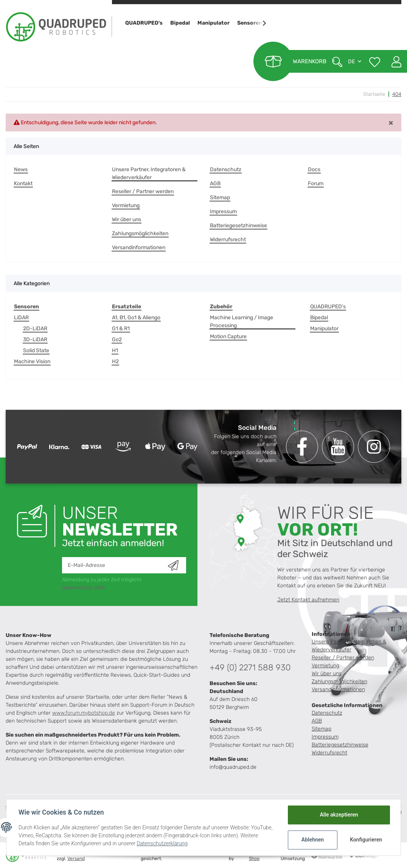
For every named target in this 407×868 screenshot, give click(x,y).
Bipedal (319, 318)
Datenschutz (226, 169)
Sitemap (220, 197)
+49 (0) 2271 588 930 (250, 667)
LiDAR (21, 318)
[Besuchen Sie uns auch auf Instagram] (374, 447)
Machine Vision (32, 361)
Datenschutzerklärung (162, 843)
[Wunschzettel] (375, 61)
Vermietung (126, 205)
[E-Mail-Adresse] (115, 565)
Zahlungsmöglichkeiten (140, 233)
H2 (115, 361)
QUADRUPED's (328, 307)
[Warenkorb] (290, 61)
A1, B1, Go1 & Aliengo (136, 318)
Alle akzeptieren (339, 815)
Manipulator (324, 329)
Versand (76, 859)
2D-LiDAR (35, 329)
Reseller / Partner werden (143, 191)
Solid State (36, 350)
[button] (394, 61)
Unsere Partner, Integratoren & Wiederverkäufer (149, 173)
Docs (314, 169)
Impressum (223, 212)
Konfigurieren (366, 840)
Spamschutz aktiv (84, 588)
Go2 (117, 340)
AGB (215, 183)
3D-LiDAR (35, 340)
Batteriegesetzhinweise (238, 226)
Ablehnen (313, 840)
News (21, 169)
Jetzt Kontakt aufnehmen (308, 600)
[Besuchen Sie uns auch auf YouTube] (338, 447)
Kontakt (23, 183)
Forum (316, 183)
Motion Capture (228, 336)
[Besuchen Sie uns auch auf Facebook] (302, 447)
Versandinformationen (139, 247)
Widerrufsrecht (228, 240)
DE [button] (351, 62)
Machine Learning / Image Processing (242, 322)
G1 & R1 (121, 329)
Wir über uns (127, 219)
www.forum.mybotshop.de (84, 713)
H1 (115, 350)
